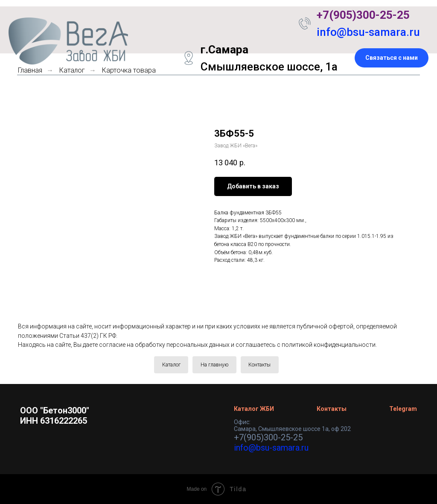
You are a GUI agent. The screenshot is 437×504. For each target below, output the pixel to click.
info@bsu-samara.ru (368, 32)
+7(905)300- (348, 15)
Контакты (260, 365)
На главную (214, 365)
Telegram (403, 409)
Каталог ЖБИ (254, 409)
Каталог (171, 365)
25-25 (395, 15)
